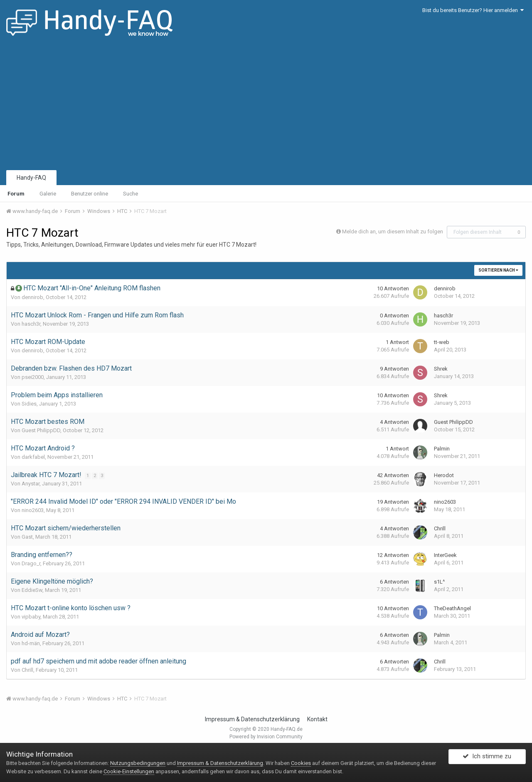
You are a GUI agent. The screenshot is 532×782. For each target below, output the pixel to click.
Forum (16, 194)
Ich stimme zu (487, 758)
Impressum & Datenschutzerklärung (252, 719)
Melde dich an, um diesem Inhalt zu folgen (393, 231)
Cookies (301, 763)
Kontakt (317, 719)
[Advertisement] (266, 106)
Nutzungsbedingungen (138, 763)
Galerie (48, 194)
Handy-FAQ (31, 178)
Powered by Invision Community (266, 737)
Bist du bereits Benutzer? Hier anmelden (473, 10)
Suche (131, 194)
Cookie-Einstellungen (129, 771)
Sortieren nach (498, 270)
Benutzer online (90, 194)
